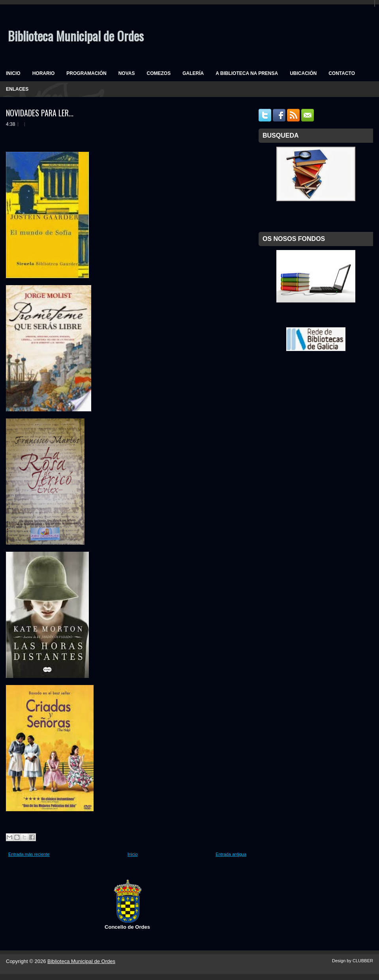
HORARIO (44, 73)
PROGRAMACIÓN (86, 73)
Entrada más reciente (29, 854)
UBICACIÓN (303, 73)
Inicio (133, 854)
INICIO (13, 73)
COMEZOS (159, 73)
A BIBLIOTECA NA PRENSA (247, 73)
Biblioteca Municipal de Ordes (76, 36)
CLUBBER (363, 961)
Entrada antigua (231, 854)
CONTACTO (342, 73)
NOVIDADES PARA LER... (40, 113)
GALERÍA (193, 73)
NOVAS (127, 73)
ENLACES (17, 89)
